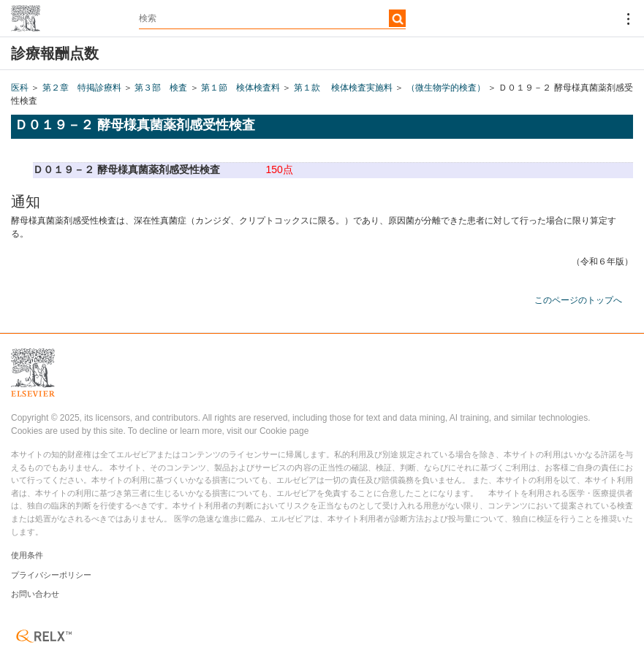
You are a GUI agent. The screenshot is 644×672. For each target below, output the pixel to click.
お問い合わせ (35, 594)
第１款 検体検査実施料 (343, 88)
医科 (20, 88)
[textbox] (272, 18)
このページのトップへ (578, 300)
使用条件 (27, 555)
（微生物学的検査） (446, 88)
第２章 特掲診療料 (82, 88)
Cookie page (284, 431)
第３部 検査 (161, 88)
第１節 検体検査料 (240, 88)
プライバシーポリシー (51, 575)
